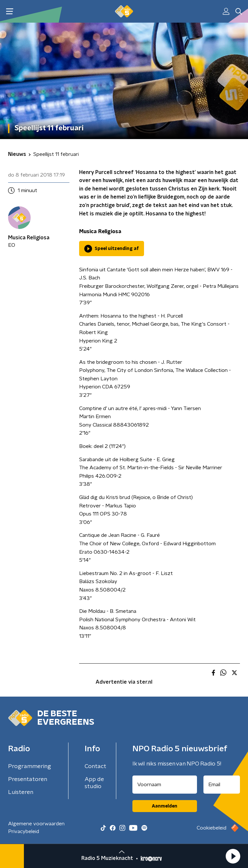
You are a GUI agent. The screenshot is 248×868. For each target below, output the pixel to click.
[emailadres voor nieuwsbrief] (222, 785)
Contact (95, 766)
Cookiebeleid (212, 828)
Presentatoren (28, 779)
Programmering (30, 766)
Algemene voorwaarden (36, 824)
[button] (233, 856)
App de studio (94, 783)
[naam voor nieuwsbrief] (165, 785)
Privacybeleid (24, 831)
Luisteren (21, 792)
